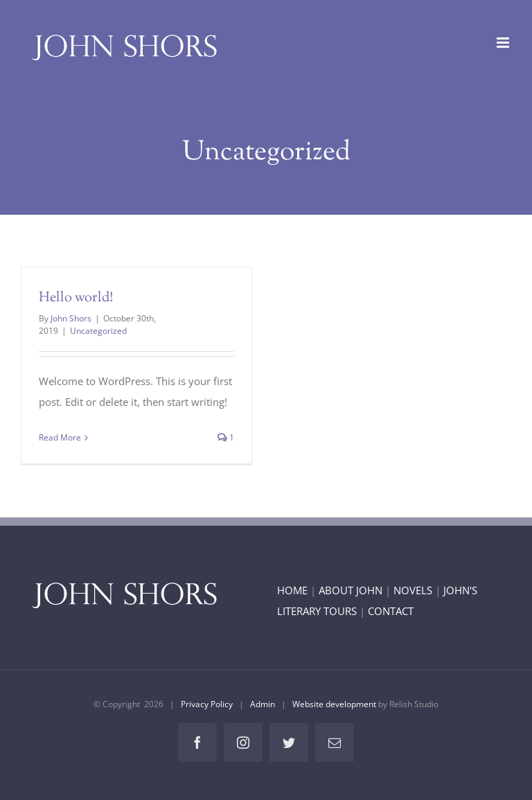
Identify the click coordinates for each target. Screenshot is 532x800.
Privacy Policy (207, 704)
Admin (263, 704)
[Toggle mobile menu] (504, 43)
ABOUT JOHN (351, 590)
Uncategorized (98, 331)
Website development (334, 704)
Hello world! (76, 298)
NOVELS (413, 590)
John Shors (71, 318)
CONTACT (391, 611)
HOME (292, 590)
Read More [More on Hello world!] (60, 437)
